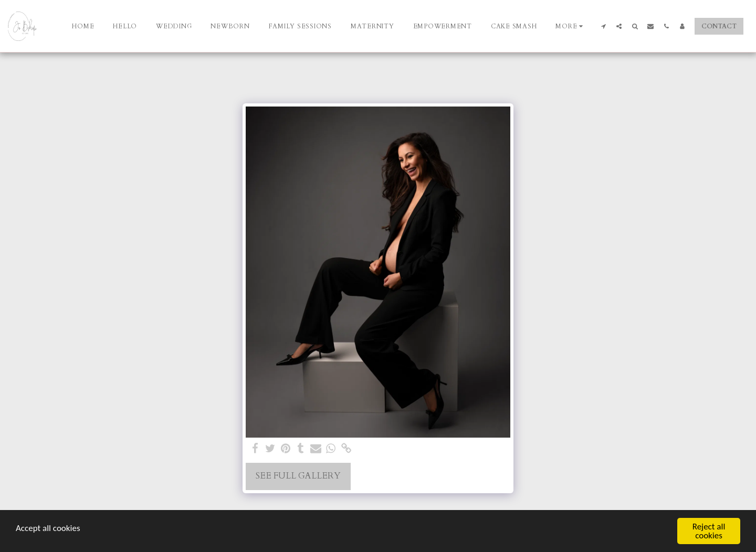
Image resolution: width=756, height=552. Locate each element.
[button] (603, 26)
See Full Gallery (298, 476)
